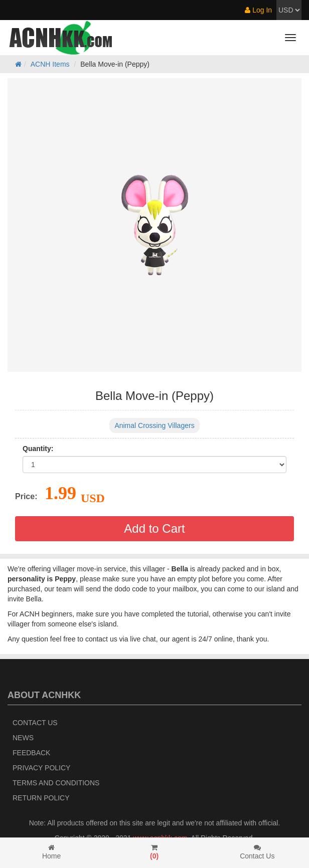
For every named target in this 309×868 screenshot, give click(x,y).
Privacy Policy (41, 768)
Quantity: (38, 449)
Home (51, 852)
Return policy (41, 798)
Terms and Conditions (56, 783)
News (23, 738)
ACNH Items (50, 64)
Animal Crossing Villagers (154, 425)
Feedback (31, 753)
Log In (258, 10)
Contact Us (35, 723)
